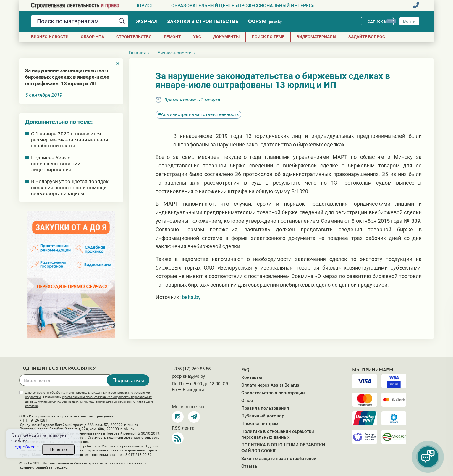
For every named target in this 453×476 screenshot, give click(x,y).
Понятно (58, 449)
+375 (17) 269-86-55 (191, 369)
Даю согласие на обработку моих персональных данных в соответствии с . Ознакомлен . (89, 399)
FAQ (245, 370)
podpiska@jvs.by (188, 376)
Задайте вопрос (367, 37)
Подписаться (128, 380)
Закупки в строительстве (203, 21)
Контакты (252, 377)
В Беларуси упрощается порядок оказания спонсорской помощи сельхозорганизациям (70, 187)
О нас (247, 401)
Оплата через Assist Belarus (270, 385)
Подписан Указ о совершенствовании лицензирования (56, 164)
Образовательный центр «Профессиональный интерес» (243, 5)
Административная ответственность (200, 114)
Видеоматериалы (316, 37)
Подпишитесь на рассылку (58, 368)
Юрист (145, 5)
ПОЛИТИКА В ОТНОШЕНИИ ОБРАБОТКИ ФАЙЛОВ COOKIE (283, 448)
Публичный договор (263, 416)
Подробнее (23, 447)
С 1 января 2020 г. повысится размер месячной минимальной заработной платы (70, 140)
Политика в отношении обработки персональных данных (278, 434)
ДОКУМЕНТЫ (226, 37)
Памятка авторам (260, 424)
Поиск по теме (268, 37)
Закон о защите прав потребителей (279, 459)
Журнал (147, 21)
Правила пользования (265, 408)
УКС (197, 37)
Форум (265, 21)
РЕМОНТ (172, 37)
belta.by (191, 297)
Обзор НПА (92, 37)
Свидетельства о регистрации (273, 393)
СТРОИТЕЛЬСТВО (134, 37)
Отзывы (250, 466)
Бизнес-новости (50, 37)
